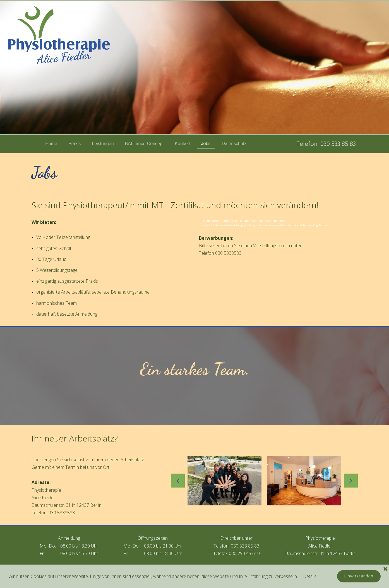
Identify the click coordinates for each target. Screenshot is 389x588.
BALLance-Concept (144, 144)
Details (310, 576)
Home (51, 144)
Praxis (75, 144)
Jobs (206, 144)
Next (351, 481)
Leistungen (103, 144)
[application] (278, 224)
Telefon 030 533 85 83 (327, 144)
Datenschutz (234, 144)
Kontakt (182, 144)
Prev (178, 481)
